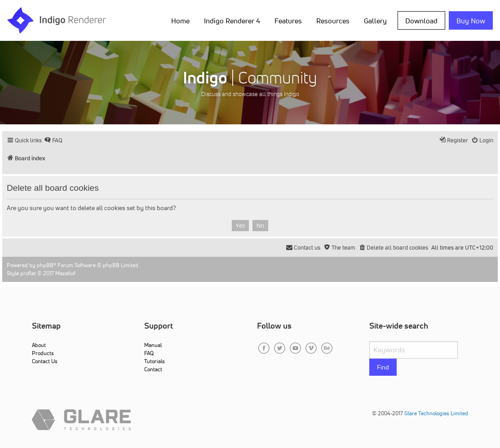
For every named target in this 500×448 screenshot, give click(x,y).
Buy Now (471, 21)
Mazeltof (65, 273)
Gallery (375, 21)
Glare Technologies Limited (436, 413)
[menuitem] (53, 140)
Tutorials (155, 361)
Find (383, 367)
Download (421, 21)
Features (288, 21)
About (39, 345)
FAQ (149, 353)
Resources (333, 21)
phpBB (45, 265)
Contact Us (45, 361)
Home (180, 21)
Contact (153, 369)
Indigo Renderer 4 (232, 21)
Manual (153, 345)
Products (43, 353)
